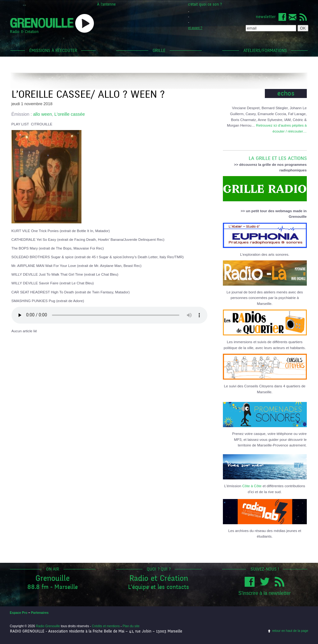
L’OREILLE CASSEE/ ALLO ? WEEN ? (88, 94)
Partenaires (40, 613)
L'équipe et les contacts (159, 587)
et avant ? (195, 28)
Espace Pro (19, 613)
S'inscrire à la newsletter (265, 593)
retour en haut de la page (290, 631)
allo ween (42, 114)
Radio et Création (159, 578)
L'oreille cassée (70, 114)
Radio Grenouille (48, 626)
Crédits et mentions (106, 626)
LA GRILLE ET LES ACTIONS (265, 156)
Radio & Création (24, 32)
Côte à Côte (252, 486)
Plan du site (131, 626)
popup (85, 23)
